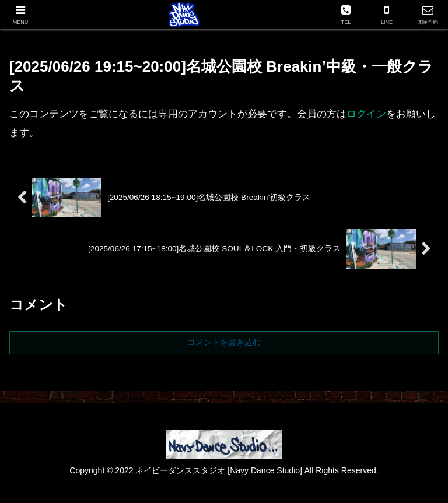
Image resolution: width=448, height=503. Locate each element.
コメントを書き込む (224, 342)
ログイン (366, 114)
